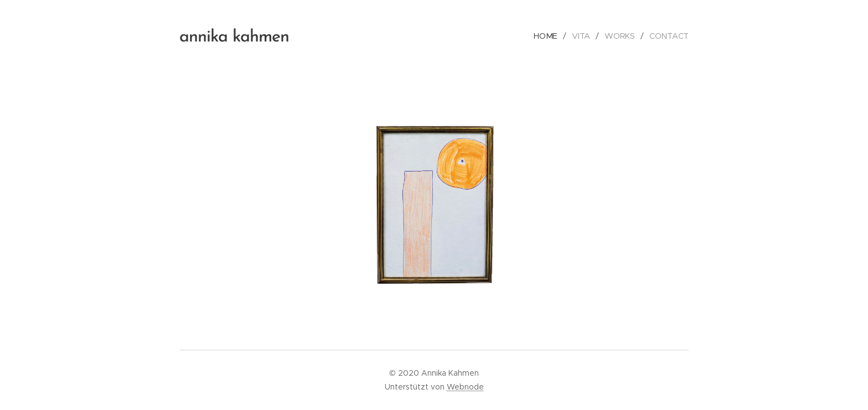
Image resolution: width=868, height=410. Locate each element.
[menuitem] (548, 36)
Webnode (465, 387)
